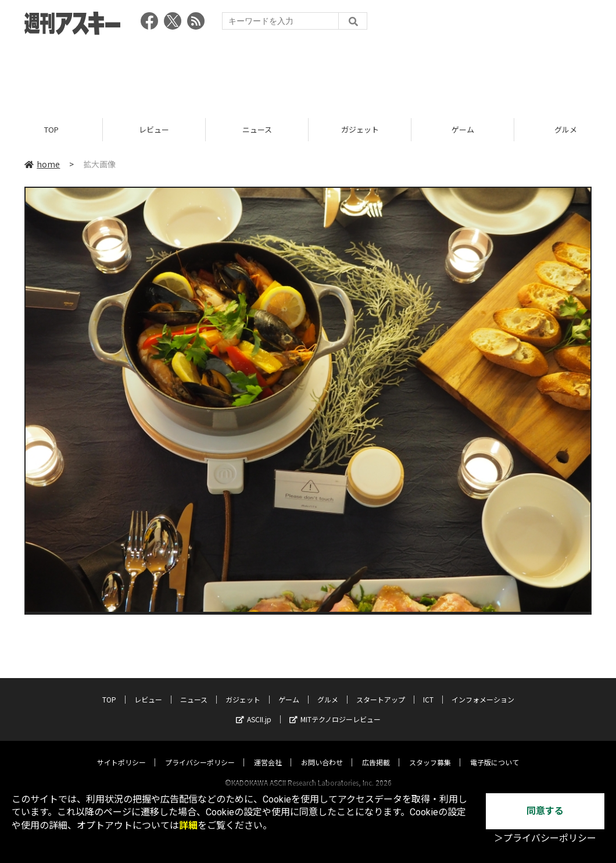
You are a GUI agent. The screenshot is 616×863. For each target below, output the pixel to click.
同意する (545, 811)
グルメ (328, 688)
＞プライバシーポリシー (545, 838)
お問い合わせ (322, 751)
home (42, 164)
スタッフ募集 (430, 751)
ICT (428, 688)
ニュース (257, 129)
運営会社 (268, 751)
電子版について (495, 751)
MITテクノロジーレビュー (335, 708)
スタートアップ (381, 688)
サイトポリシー (121, 751)
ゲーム (463, 129)
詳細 (188, 825)
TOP (51, 129)
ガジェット (360, 129)
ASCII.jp (254, 708)
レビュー (154, 129)
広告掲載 (376, 751)
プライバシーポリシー (200, 751)
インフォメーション (483, 688)
